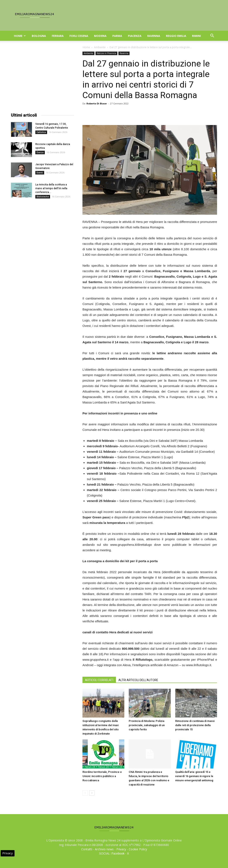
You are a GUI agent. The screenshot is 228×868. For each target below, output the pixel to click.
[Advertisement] (42, 78)
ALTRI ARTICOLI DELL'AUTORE (138, 680)
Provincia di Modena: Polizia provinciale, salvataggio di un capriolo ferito (147, 725)
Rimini (196, 36)
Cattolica (41, 132)
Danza (40, 152)
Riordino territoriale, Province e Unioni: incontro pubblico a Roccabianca (102, 776)
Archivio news (104, 849)
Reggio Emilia (176, 36)
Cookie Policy (138, 849)
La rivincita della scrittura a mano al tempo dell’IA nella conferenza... (51, 188)
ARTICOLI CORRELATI (99, 680)
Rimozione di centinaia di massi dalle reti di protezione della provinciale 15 (195, 725)
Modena (100, 36)
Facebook (118, 853)
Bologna (39, 36)
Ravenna (154, 36)
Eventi (40, 173)
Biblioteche (43, 197)
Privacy (121, 849)
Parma (117, 36)
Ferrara (58, 36)
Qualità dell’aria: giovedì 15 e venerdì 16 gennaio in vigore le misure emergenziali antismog (194, 776)
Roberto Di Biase (97, 103)
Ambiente (100, 47)
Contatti (87, 849)
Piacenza (135, 36)
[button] (212, 36)
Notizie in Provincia (106, 53)
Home (20, 36)
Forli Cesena (79, 36)
